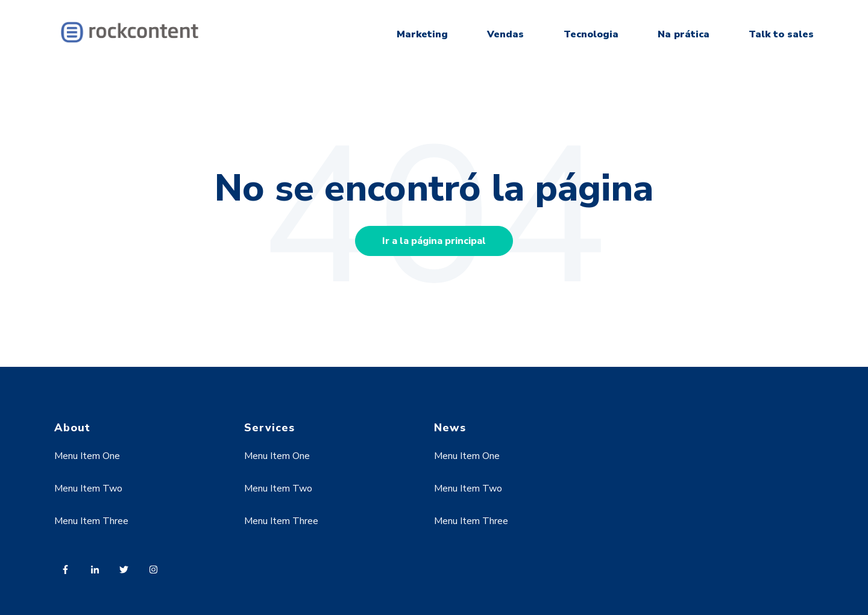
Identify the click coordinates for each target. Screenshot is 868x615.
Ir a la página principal (434, 241)
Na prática (684, 34)
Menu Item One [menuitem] (87, 456)
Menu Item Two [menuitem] (88, 489)
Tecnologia (591, 34)
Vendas (505, 34)
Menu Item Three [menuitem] (91, 521)
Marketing (422, 34)
